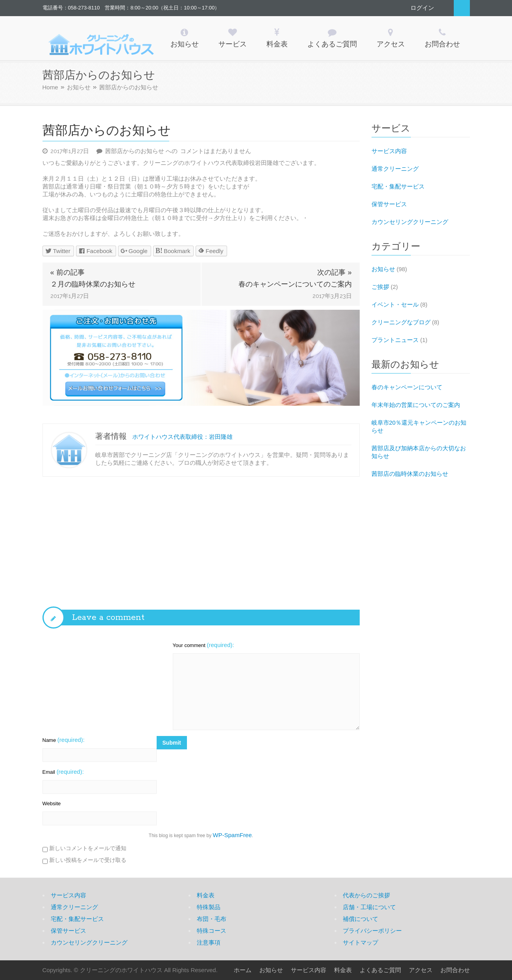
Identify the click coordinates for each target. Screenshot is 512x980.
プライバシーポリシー (372, 931)
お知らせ (79, 87)
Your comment (203, 645)
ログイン (422, 8)
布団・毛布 (212, 919)
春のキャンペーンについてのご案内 (295, 284)
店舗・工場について (369, 907)
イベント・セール (395, 304)
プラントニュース (395, 340)
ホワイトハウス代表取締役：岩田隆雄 (182, 437)
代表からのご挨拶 (366, 895)
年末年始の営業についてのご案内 (416, 405)
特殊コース (212, 931)
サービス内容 (389, 151)
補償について (360, 919)
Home (50, 87)
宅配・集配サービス (398, 186)
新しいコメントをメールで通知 (88, 848)
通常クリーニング (395, 169)
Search (462, 8)
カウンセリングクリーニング (410, 222)
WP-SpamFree (232, 835)
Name (64, 740)
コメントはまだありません (178, 151)
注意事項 (209, 942)
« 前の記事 (67, 272)
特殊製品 (209, 907)
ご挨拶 (380, 287)
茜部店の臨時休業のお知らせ (410, 474)
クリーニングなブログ (401, 322)
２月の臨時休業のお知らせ (93, 284)
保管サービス (389, 204)
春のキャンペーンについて (407, 387)
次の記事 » (334, 272)
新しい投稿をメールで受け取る (88, 860)
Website (52, 803)
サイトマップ (360, 942)
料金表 (206, 895)
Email (63, 772)
